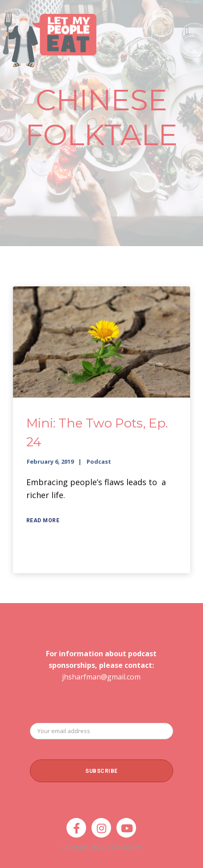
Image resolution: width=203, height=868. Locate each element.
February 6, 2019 (50, 461)
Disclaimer (127, 847)
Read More (43, 520)
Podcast (99, 461)
